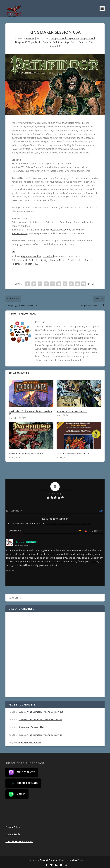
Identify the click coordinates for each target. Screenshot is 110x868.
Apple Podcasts (30, 260)
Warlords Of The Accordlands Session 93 (30, 413)
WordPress (78, 860)
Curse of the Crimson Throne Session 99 (40, 719)
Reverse (30, 38)
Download (49, 256)
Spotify (44, 260)
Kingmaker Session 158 (29, 743)
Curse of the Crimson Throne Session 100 (41, 712)
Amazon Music (57, 260)
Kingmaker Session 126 (31, 727)
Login (101, 511)
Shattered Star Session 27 (72, 411)
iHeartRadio (84, 260)
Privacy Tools (13, 834)
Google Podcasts (23, 783)
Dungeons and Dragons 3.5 (65, 38)
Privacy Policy (13, 827)
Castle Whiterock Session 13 (73, 454)
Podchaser (17, 264)
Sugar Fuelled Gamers (76, 42)
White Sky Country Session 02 (26, 454)
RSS (36, 264)
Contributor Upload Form (19, 841)
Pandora (72, 260)
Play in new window (31, 256)
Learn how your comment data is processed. (68, 523)
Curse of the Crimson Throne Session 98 (40, 735)
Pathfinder (58, 42)
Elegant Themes (48, 860)
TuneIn (28, 264)
